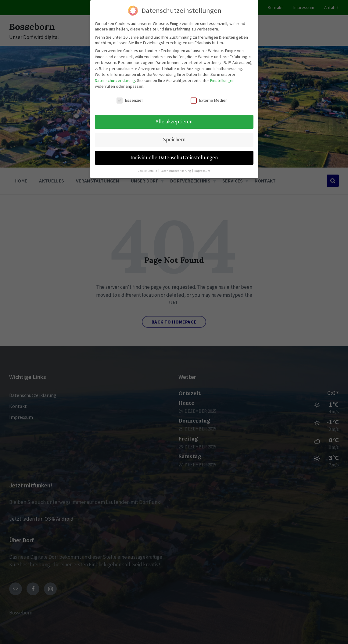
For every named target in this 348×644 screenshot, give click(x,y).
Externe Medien (209, 99)
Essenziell (130, 99)
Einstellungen (222, 79)
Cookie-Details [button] (148, 169)
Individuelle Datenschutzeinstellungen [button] (174, 156)
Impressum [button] (202, 169)
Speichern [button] (174, 138)
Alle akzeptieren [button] (174, 120)
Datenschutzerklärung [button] (176, 169)
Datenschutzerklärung (115, 79)
